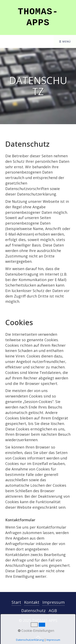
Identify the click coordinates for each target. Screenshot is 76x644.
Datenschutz (33, 611)
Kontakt (32, 602)
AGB (53, 611)
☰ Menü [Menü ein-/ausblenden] (65, 41)
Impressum (54, 602)
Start (16, 602)
